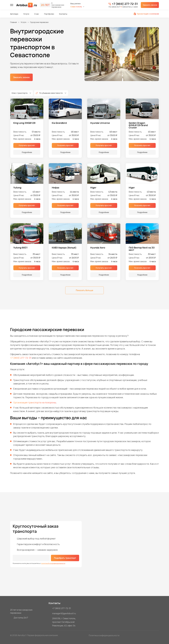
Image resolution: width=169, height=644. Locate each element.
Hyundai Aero (98, 248)
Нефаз (55, 188)
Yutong (17, 188)
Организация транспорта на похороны (35, 402)
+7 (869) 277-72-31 (125, 4)
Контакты (63, 14)
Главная (14, 22)
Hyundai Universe (100, 123)
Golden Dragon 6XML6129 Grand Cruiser (138, 125)
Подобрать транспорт (65, 558)
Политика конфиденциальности (104, 635)
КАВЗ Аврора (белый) (64, 248)
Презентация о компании (146, 14)
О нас (37, 14)
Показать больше (84, 290)
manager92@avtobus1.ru (64, 613)
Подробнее (27, 152)
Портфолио (49, 14)
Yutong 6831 (20, 248)
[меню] (12, 5)
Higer (93, 188)
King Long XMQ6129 (24, 123)
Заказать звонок (150, 5)
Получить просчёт (27, 145)
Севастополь (76, 7)
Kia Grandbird (59, 123)
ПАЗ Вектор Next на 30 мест (142, 249)
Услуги (26, 14)
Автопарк (14, 14)
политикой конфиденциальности (53, 563)
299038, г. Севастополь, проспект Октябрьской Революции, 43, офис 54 (64, 622)
